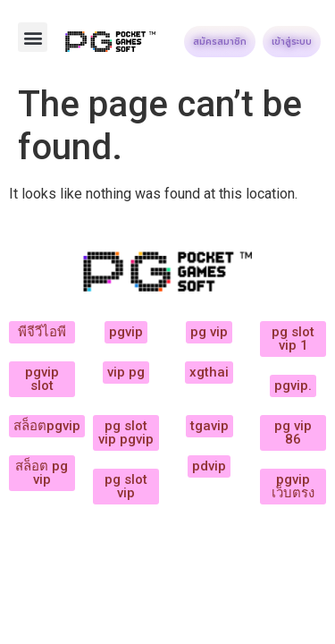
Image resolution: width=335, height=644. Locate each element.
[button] (33, 37)
